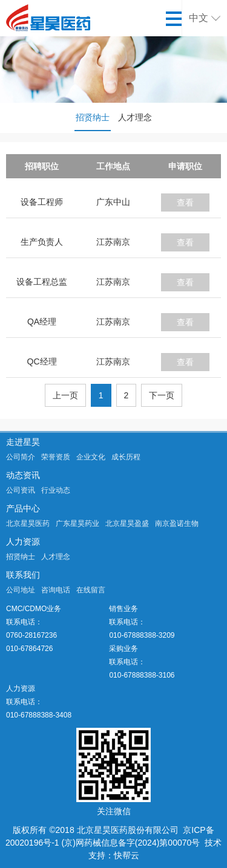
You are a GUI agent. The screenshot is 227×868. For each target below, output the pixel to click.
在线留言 (91, 590)
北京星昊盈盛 (127, 523)
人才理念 (135, 117)
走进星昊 (23, 442)
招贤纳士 (93, 117)
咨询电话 (56, 590)
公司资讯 (21, 490)
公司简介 (21, 457)
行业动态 (56, 490)
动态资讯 (23, 475)
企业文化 (91, 457)
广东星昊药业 (77, 523)
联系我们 (23, 575)
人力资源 (23, 542)
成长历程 (126, 457)
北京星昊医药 (28, 523)
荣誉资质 (56, 457)
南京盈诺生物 (177, 523)
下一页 (162, 395)
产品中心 (23, 508)
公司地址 (21, 590)
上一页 (65, 395)
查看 (185, 202)
